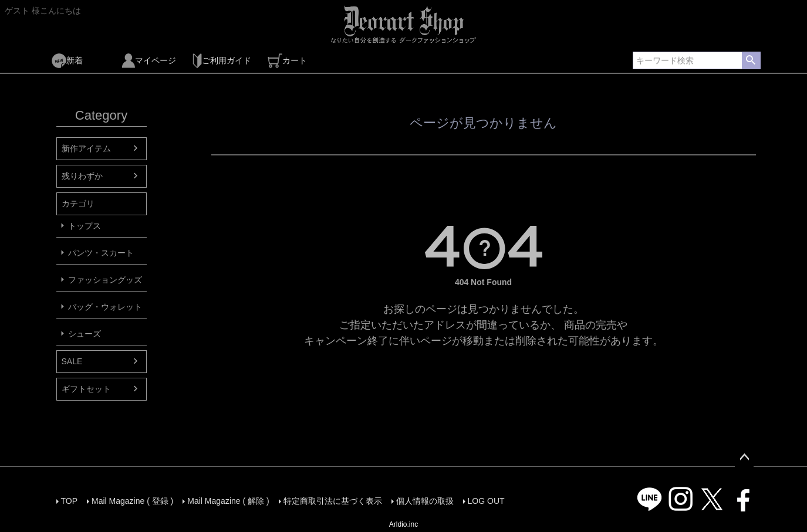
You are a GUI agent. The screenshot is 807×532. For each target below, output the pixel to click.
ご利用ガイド (222, 61)
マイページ (149, 61)
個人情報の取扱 (425, 501)
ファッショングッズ (105, 280)
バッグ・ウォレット (105, 307)
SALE (72, 361)
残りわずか (82, 176)
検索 (751, 60)
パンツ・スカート (101, 253)
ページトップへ (744, 458)
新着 (67, 61)
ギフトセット (86, 389)
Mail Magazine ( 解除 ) (228, 501)
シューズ (85, 334)
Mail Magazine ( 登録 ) (132, 501)
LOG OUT (486, 501)
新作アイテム (86, 148)
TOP (70, 501)
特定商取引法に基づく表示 (333, 501)
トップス (85, 226)
